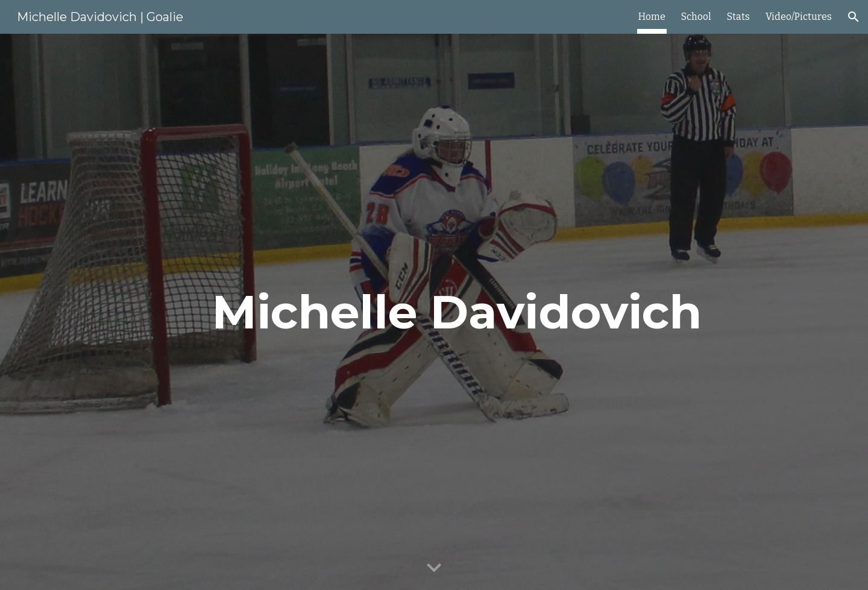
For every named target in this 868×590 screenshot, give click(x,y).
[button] (854, 17)
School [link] (696, 17)
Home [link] (652, 17)
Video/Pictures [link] (799, 17)
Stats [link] (738, 17)
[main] (464, 312)
